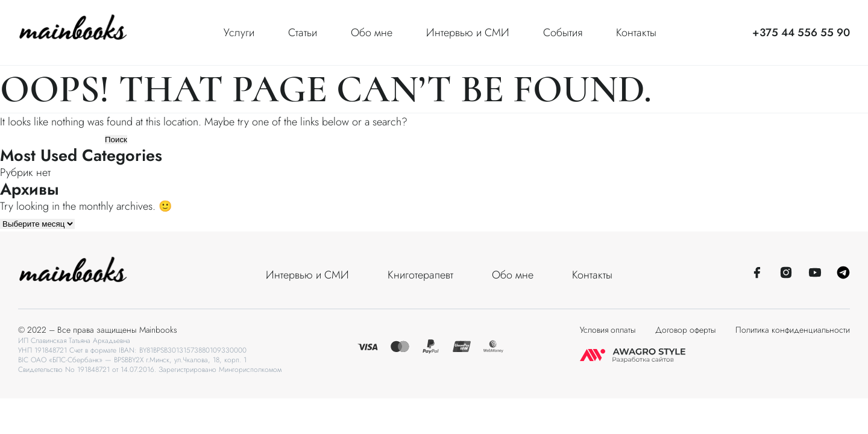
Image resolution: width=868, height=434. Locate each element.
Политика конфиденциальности (793, 330)
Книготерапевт (420, 275)
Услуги (239, 33)
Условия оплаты (608, 330)
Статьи (303, 33)
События (563, 33)
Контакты (636, 33)
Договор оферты (686, 330)
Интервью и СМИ (468, 33)
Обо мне (372, 33)
